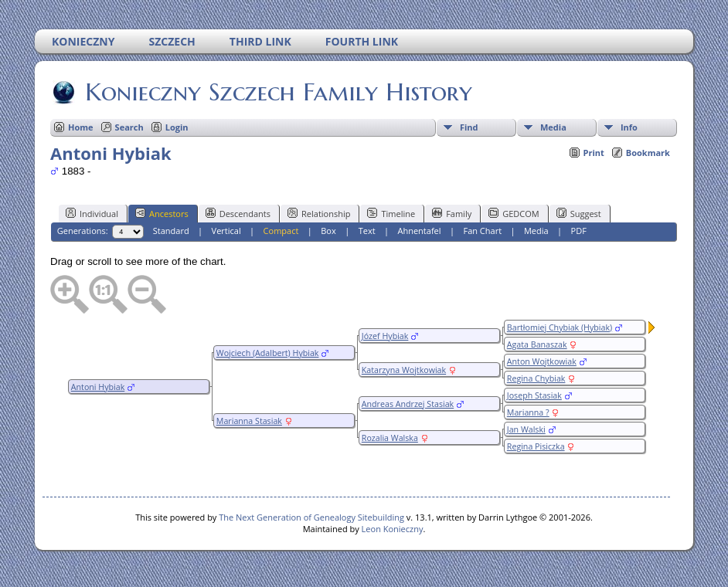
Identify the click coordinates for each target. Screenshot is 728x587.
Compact (281, 231)
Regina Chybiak (536, 378)
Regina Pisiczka (536, 446)
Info (629, 127)
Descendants (238, 213)
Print (594, 153)
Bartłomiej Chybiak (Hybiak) (560, 327)
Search (129, 127)
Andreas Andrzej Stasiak (408, 404)
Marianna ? (528, 412)
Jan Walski (526, 429)
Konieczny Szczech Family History (277, 92)
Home (81, 127)
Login (177, 127)
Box (328, 231)
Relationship (319, 213)
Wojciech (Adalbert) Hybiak (268, 353)
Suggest (579, 213)
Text (367, 231)
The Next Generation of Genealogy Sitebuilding (311, 517)
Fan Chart (482, 231)
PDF (579, 231)
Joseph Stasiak (534, 395)
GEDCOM (514, 213)
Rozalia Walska (390, 438)
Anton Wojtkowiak (542, 361)
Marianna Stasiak (249, 421)
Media (553, 127)
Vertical (226, 231)
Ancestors (162, 213)
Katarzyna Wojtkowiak (404, 370)
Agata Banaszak (537, 344)
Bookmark (648, 153)
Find (469, 127)
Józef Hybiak (385, 336)
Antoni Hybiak (98, 387)
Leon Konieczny (393, 529)
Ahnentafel (419, 231)
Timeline (391, 213)
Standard (171, 231)
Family (452, 213)
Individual (92, 213)
